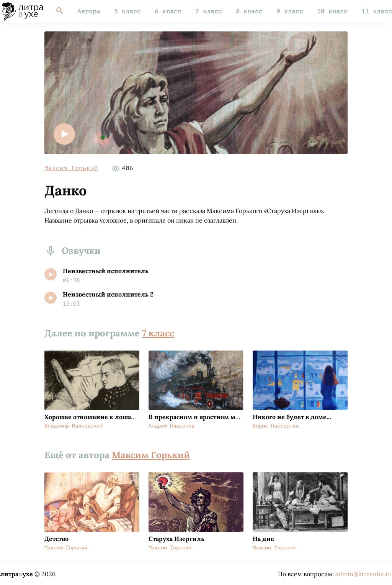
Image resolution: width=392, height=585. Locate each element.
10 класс (332, 11)
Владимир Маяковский (73, 426)
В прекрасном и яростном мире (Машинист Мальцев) (232, 417)
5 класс (127, 11)
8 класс (249, 11)
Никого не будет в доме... (292, 417)
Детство (56, 539)
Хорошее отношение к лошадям (94, 417)
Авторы (89, 11)
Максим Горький (71, 168)
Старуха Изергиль (176, 539)
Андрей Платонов (171, 426)
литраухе (16, 574)
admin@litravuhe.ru (364, 574)
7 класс (209, 11)
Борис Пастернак (276, 426)
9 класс (290, 11)
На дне (263, 539)
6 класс (168, 11)
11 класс (377, 11)
